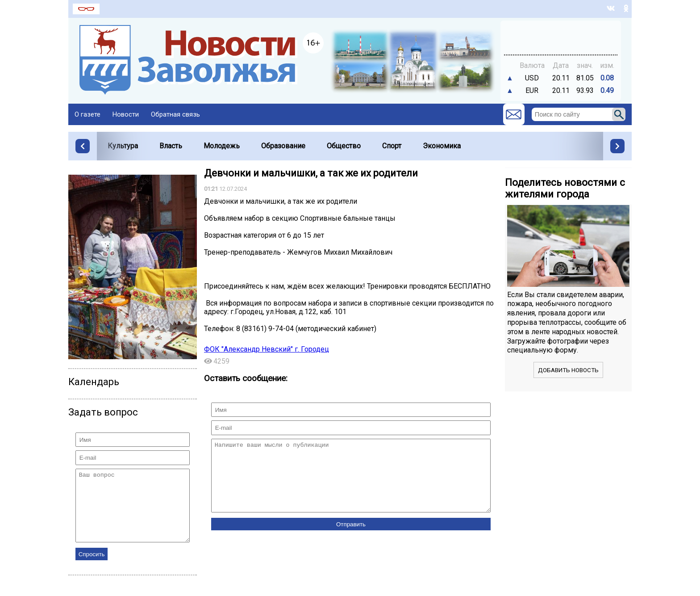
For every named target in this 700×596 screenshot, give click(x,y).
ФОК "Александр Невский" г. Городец (267, 349)
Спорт (392, 146)
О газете (87, 114)
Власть (171, 146)
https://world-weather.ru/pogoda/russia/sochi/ (561, 42)
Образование (283, 146)
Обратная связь (175, 114)
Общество (344, 146)
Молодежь (222, 146)
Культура (123, 146)
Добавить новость (568, 370)
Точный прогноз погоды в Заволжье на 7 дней (561, 34)
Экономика (442, 146)
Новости (126, 114)
